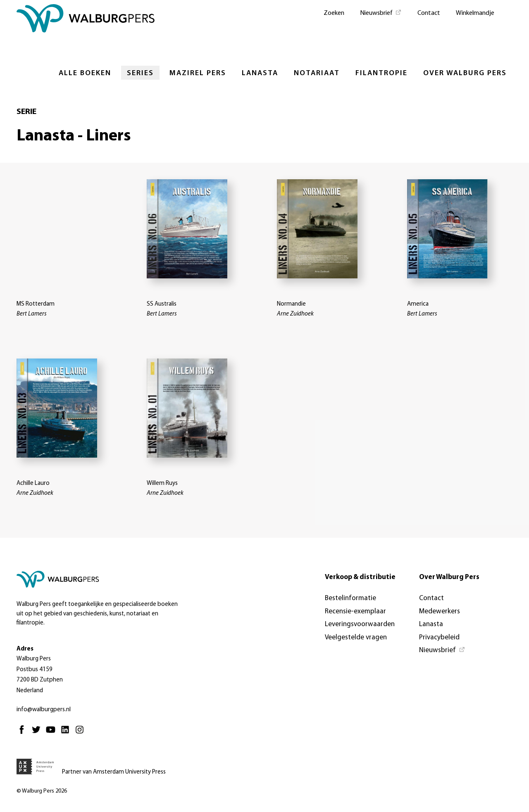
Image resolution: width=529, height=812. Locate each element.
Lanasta (260, 73)
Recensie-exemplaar (355, 611)
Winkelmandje (475, 13)
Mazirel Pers (198, 73)
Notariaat (317, 73)
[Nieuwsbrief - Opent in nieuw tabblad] (381, 12)
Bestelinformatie (350, 598)
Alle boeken (85, 73)
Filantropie (381, 73)
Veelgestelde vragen (356, 637)
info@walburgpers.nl (44, 710)
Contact (429, 13)
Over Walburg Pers (465, 73)
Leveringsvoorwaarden (360, 624)
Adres (25, 649)
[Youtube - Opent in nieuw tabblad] (53, 733)
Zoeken (334, 13)
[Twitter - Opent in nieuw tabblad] (38, 733)
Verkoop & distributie (360, 577)
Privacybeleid (439, 637)
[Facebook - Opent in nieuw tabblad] (24, 733)
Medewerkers (440, 611)
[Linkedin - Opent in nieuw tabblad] (67, 733)
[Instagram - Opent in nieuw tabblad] (82, 733)
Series (140, 73)
